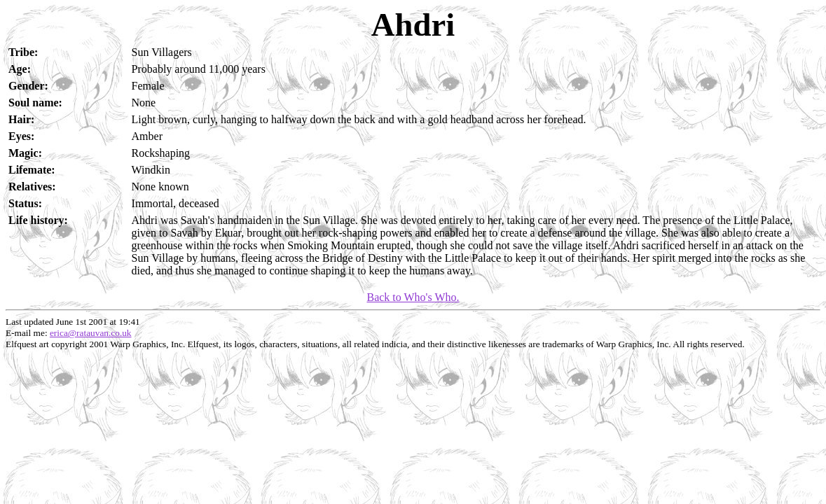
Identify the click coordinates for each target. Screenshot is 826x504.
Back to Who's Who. (413, 297)
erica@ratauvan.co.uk (91, 333)
